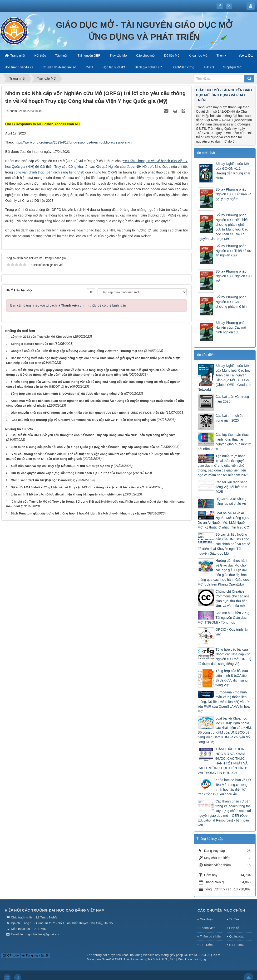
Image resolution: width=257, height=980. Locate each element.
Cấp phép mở (146, 55)
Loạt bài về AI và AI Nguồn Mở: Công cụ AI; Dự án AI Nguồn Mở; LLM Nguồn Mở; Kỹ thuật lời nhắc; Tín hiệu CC (224, 520)
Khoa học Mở (198, 55)
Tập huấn (62, 55)
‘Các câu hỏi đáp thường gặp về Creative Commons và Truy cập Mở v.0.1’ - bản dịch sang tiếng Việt (83, 420)
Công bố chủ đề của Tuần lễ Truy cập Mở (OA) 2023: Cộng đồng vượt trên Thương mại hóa (77, 351)
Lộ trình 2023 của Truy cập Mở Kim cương (41, 337)
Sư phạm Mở (232, 67)
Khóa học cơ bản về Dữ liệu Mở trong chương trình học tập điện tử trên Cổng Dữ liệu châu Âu (224, 787)
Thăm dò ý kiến (210, 936)
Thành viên (208, 928)
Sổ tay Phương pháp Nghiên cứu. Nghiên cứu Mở (234, 276)
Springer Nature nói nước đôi (32, 344)
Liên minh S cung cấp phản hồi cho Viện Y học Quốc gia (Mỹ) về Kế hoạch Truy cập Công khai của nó (85, 447)
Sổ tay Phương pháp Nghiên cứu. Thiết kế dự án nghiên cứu (233, 251)
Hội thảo (40, 55)
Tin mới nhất (206, 153)
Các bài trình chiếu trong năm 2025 (230, 418)
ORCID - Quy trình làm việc (232, 632)
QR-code (11, 956)
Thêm (220, 55)
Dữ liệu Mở (172, 55)
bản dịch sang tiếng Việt (65, 172)
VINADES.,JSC (164, 959)
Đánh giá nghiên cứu (149, 67)
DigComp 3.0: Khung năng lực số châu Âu (231, 501)
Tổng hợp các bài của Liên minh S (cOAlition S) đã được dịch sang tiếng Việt (67, 394)
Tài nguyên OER (89, 55)
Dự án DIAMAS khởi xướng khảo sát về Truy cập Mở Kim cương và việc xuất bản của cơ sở (77, 487)
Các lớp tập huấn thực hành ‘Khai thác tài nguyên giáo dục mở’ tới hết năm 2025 (225, 442)
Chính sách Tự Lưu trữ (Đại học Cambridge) (43, 480)
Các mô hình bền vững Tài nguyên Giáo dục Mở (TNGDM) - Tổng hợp (224, 618)
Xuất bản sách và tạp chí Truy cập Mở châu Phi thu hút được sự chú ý (62, 466)
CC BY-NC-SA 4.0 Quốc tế (202, 955)
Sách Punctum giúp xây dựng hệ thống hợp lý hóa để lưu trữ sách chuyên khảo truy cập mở (78, 513)
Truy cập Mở (118, 55)
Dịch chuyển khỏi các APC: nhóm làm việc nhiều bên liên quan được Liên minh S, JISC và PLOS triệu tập (88, 413)
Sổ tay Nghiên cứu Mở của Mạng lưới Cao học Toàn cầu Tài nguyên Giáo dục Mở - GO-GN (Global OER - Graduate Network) (225, 378)
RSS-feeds (237, 945)
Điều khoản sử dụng (192, 959)
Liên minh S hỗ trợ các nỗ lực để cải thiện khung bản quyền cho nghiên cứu (66, 494)
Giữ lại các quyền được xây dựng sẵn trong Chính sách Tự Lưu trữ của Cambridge (71, 473)
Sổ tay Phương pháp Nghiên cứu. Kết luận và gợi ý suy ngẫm (233, 194)
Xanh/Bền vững (183, 67)
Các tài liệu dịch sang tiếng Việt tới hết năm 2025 (232, 487)
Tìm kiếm (206, 945)
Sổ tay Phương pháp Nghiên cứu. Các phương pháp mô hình (232, 302)
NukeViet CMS (112, 959)
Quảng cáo (237, 936)
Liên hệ (234, 928)
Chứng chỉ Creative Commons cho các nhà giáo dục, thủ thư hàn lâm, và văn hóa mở (233, 599)
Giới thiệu (206, 919)
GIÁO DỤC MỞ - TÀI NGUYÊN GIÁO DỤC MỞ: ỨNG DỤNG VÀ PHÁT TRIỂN (224, 95)
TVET (89, 67)
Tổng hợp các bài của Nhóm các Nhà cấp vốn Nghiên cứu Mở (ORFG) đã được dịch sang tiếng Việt (225, 657)
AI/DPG (209, 67)
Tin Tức (234, 919)
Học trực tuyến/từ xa (19, 67)
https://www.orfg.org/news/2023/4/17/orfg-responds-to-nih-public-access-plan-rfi (73, 142)
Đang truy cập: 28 (35, 956)
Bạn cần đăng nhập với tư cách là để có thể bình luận (68, 305)
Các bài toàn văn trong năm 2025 (232, 399)
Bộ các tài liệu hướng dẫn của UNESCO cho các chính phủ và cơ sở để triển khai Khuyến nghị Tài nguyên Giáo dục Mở (224, 544)
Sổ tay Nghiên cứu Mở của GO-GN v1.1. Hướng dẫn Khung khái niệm (233, 171)
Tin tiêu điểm (206, 355)
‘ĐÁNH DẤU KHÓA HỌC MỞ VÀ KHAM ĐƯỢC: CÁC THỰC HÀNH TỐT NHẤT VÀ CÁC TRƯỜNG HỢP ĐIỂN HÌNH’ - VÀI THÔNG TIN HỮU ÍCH (223, 761)
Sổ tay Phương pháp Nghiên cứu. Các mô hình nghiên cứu (231, 327)
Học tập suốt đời (114, 67)
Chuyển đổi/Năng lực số (59, 67)
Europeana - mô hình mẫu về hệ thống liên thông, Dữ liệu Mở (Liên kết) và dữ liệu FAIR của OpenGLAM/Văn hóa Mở (224, 702)
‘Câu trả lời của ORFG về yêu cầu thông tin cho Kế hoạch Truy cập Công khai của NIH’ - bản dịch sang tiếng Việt (93, 435)
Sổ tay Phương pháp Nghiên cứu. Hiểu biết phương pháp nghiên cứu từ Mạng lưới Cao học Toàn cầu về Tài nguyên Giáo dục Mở (223, 227)
